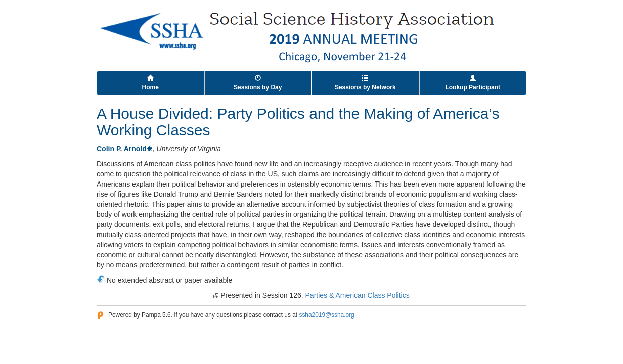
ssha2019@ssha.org (326, 315)
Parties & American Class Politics (358, 295)
